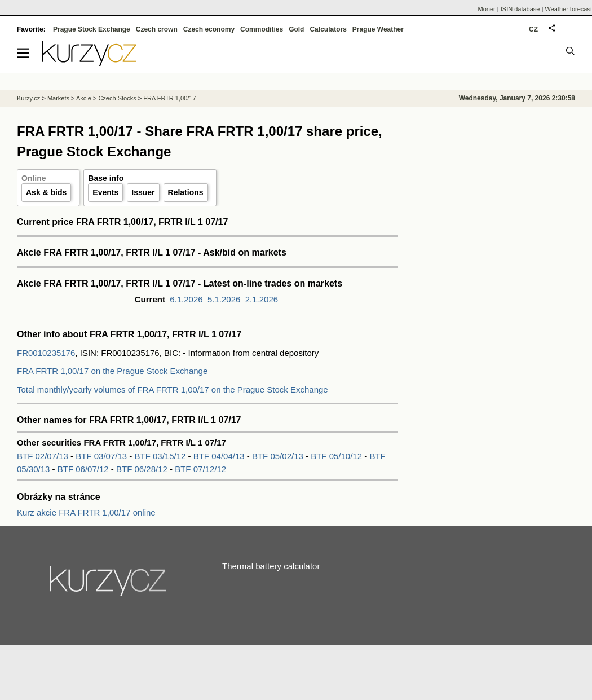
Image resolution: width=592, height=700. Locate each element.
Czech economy (209, 29)
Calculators (328, 29)
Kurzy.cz (28, 98)
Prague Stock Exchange (92, 29)
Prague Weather (378, 29)
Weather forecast (568, 9)
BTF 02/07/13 (44, 456)
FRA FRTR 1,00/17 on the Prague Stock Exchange (112, 371)
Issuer (143, 192)
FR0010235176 (46, 353)
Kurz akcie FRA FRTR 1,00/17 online (86, 512)
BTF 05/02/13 (279, 456)
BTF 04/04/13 (220, 456)
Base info (106, 178)
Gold (296, 29)
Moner (487, 9)
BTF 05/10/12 (337, 456)
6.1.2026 (186, 299)
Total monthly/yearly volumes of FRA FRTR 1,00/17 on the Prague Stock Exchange (173, 389)
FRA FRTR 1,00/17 (169, 98)
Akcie (84, 98)
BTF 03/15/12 (161, 456)
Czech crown (157, 29)
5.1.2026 (224, 299)
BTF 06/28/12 (143, 469)
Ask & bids (46, 192)
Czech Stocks (117, 98)
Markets (58, 98)
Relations (186, 192)
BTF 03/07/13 (102, 456)
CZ (533, 29)
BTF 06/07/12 (84, 469)
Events (105, 192)
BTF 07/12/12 (200, 469)
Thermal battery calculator (271, 566)
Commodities (262, 29)
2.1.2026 (262, 299)
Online (34, 178)
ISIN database (520, 9)
